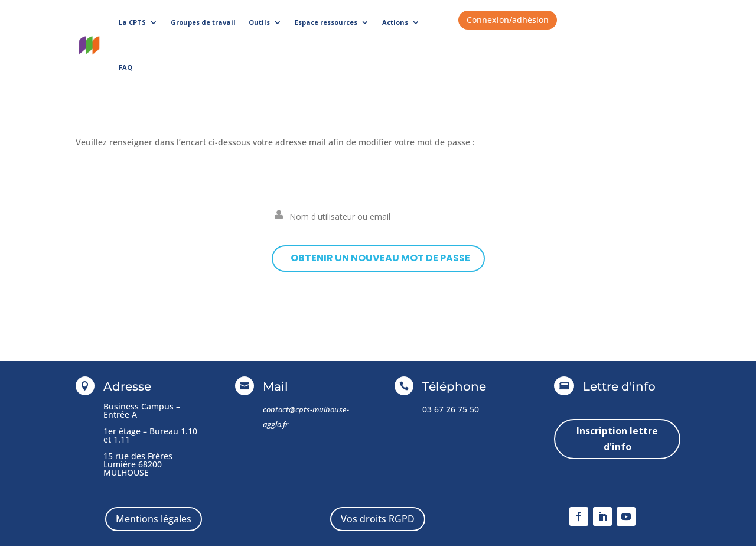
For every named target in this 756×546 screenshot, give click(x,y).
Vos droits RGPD (378, 519)
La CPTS (132, 22)
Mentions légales (154, 519)
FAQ (126, 67)
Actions (395, 22)
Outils (259, 22)
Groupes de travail (203, 22)
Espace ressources (326, 22)
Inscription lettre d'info (617, 439)
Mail (276, 386)
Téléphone (454, 386)
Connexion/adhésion (508, 20)
